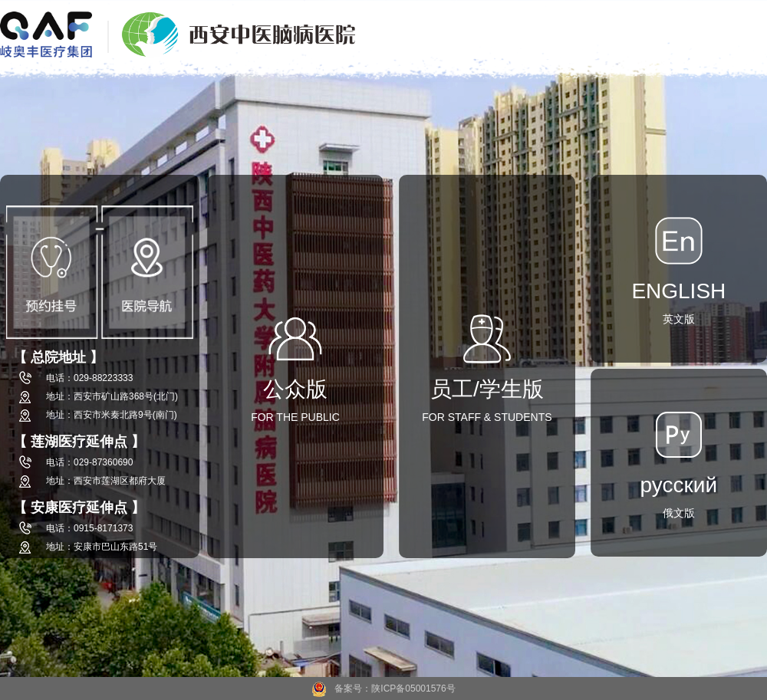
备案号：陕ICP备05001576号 (383, 688)
